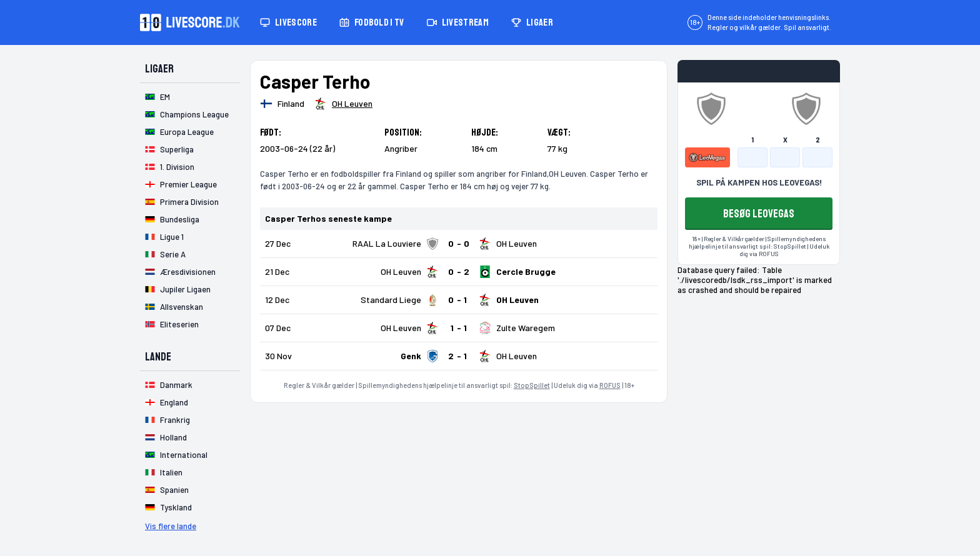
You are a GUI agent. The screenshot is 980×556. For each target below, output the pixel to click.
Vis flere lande (171, 526)
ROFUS (610, 385)
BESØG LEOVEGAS (759, 214)
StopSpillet (532, 385)
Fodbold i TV (372, 22)
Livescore (288, 22)
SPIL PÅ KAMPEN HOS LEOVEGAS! (759, 182)
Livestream (458, 22)
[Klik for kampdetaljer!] (459, 244)
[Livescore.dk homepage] (190, 22)
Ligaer (532, 22)
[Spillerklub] (343, 104)
